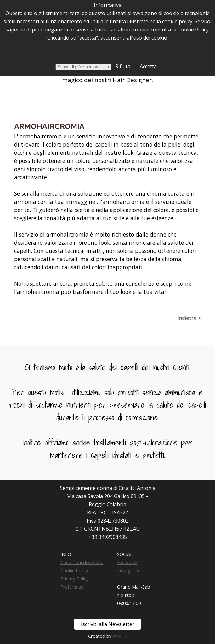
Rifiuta (122, 66)
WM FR (120, 636)
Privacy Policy (74, 579)
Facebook (127, 562)
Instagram (128, 570)
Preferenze (72, 587)
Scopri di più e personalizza (83, 67)
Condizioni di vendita (82, 562)
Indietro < (189, 318)
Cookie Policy (74, 570)
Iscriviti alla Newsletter (108, 624)
